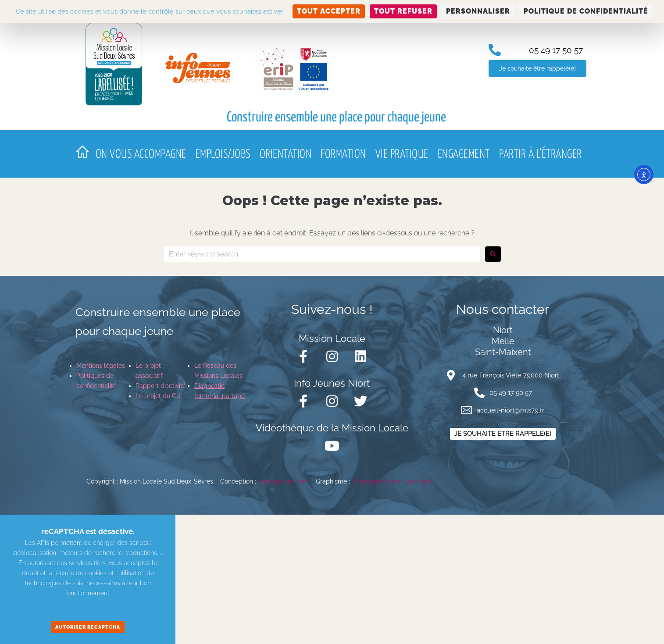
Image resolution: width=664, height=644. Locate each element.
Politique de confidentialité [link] (586, 11)
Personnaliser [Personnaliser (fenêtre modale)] (478, 11)
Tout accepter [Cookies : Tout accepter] (329, 11)
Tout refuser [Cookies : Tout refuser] (403, 11)
